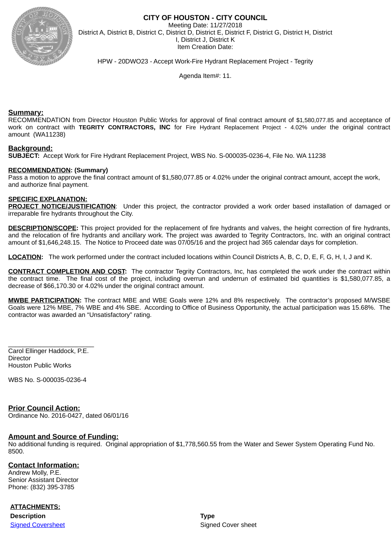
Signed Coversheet (38, 525)
